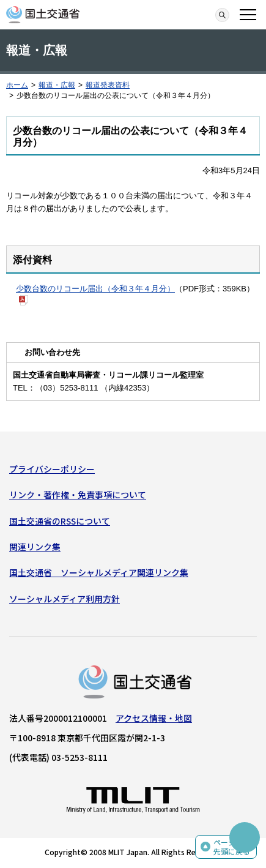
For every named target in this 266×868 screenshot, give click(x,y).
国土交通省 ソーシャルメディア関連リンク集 (99, 572)
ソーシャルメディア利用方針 (65, 599)
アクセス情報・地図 (154, 718)
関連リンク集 (35, 547)
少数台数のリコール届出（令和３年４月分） (95, 289)
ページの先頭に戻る (232, 847)
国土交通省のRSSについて (60, 521)
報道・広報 (57, 85)
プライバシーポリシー (52, 469)
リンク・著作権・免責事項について (78, 495)
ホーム (17, 85)
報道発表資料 (108, 85)
